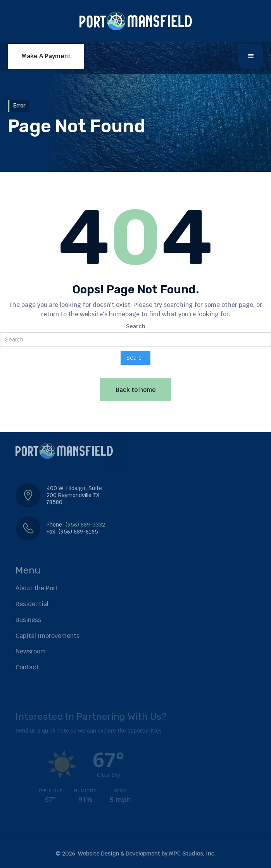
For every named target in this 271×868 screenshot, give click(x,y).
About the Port (37, 588)
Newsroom (31, 651)
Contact (27, 667)
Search (136, 326)
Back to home (136, 390)
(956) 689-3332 (85, 525)
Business (28, 620)
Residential (32, 604)
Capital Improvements (47, 636)
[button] (251, 56)
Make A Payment (46, 56)
